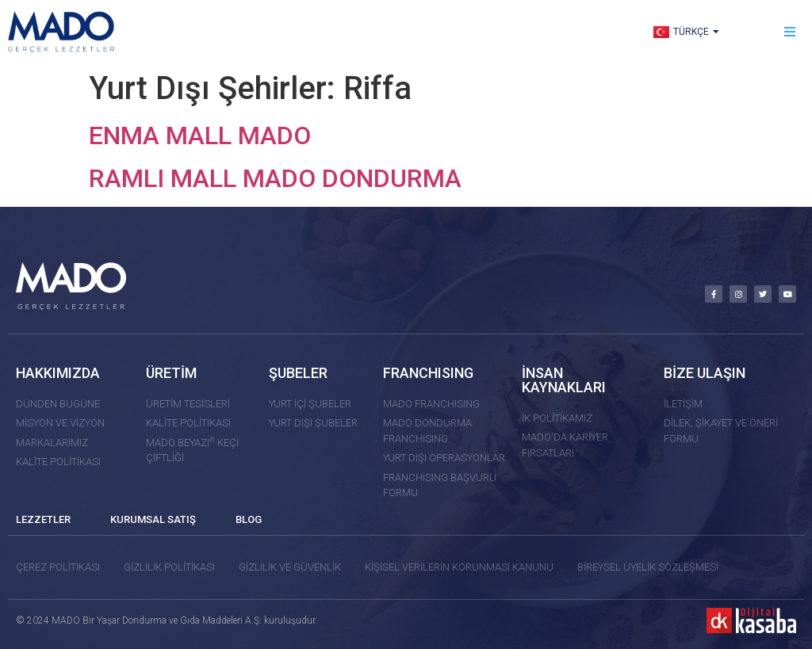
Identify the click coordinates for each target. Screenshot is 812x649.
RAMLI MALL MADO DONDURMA (275, 178)
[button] (790, 32)
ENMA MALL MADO (200, 136)
